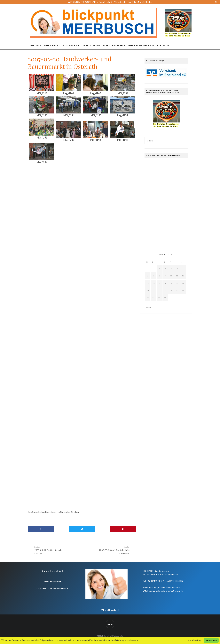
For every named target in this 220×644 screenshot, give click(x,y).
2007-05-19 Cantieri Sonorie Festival (51, 550)
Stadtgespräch (71, 46)
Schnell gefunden (113, 46)
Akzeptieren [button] (211, 640)
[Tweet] (82, 529)
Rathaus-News (52, 46)
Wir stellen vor (91, 46)
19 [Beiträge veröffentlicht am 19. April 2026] (183, 283)
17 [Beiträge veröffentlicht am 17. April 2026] (171, 283)
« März (148, 308)
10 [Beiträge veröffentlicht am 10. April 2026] (171, 276)
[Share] (41, 529)
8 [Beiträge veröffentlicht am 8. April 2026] (159, 276)
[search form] (163, 141)
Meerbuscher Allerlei (140, 46)
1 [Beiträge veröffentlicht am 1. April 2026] (159, 268)
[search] (185, 141)
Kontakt (162, 46)
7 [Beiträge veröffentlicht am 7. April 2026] (154, 276)
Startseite (35, 46)
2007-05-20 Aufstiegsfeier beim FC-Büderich (112, 550)
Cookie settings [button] (195, 640)
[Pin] (123, 529)
